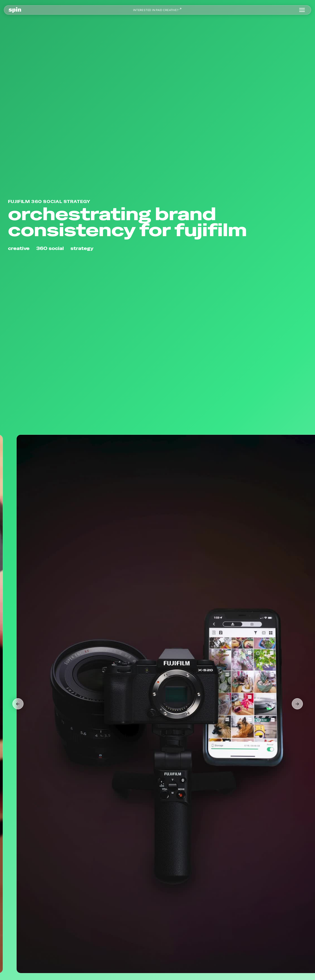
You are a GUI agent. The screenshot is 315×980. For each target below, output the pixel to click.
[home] (15, 10)
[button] (302, 10)
